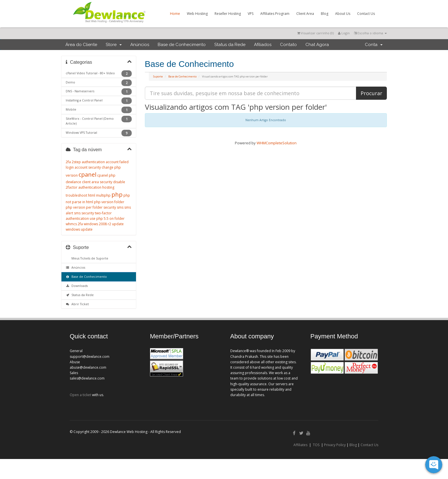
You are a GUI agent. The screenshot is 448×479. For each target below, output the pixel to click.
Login (344, 33)
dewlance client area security (89, 182)
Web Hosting (197, 14)
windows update (79, 229)
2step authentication (88, 162)
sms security (84, 213)
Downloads (77, 286)
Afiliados (263, 45)
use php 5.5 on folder (107, 218)
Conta (374, 45)
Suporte (158, 76)
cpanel (87, 174)
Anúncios (140, 45)
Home (175, 14)
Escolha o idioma (370, 33)
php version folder (109, 202)
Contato (288, 45)
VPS (251, 14)
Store (114, 45)
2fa (68, 162)
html (92, 195)
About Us (343, 14)
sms (120, 207)
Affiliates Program (275, 14)
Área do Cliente (81, 45)
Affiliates (300, 445)
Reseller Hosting (228, 14)
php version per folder (84, 207)
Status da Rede (230, 45)
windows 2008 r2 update (104, 224)
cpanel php (106, 175)
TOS (316, 445)
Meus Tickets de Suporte (89, 258)
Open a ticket (80, 395)
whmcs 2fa (74, 224)
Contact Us (366, 14)
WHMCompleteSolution (277, 143)
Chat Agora (317, 45)
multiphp (103, 195)
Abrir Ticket (77, 304)
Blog (325, 14)
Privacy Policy (335, 445)
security (110, 207)
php (117, 194)
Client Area (305, 14)
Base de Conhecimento (182, 45)
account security (88, 167)
